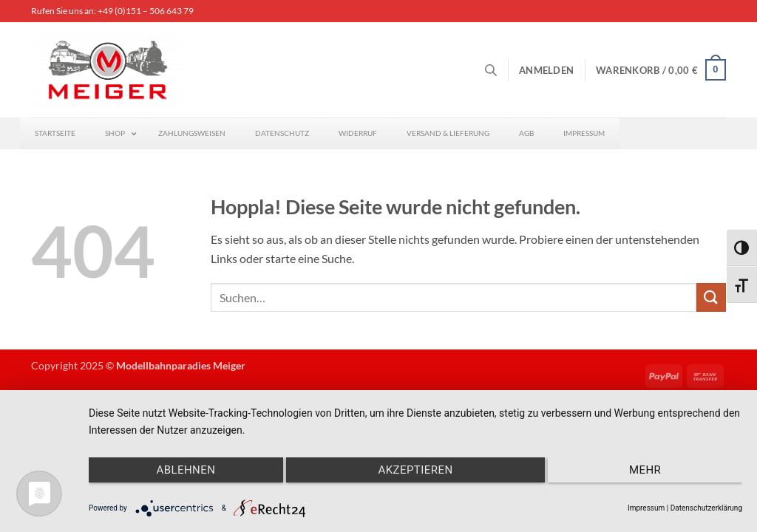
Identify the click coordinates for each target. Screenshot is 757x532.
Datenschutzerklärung (706, 508)
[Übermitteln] (711, 297)
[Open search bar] (491, 70)
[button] (546, 70)
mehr (645, 470)
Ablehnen (186, 470)
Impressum (646, 508)
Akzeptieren (415, 470)
